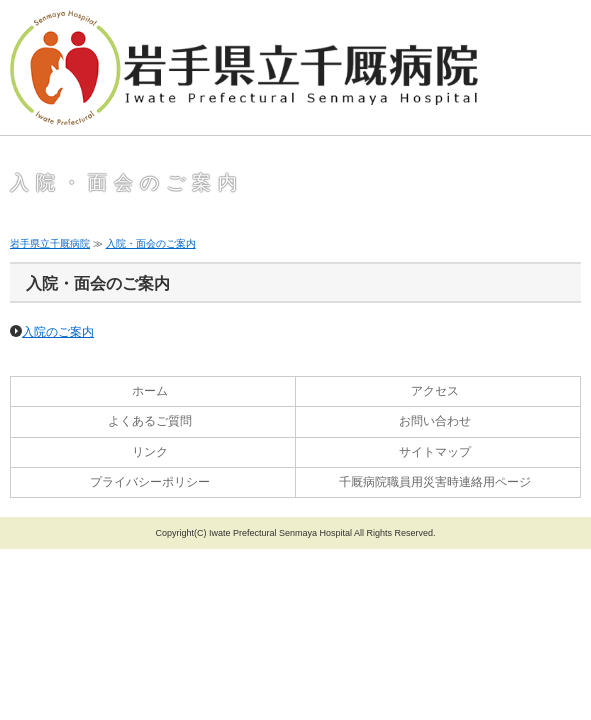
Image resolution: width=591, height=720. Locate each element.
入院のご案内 (58, 332)
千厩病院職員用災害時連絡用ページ (435, 482)
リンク (150, 452)
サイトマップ (435, 452)
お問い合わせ (435, 421)
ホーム (150, 391)
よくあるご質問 (150, 421)
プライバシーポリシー (150, 482)
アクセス (435, 391)
